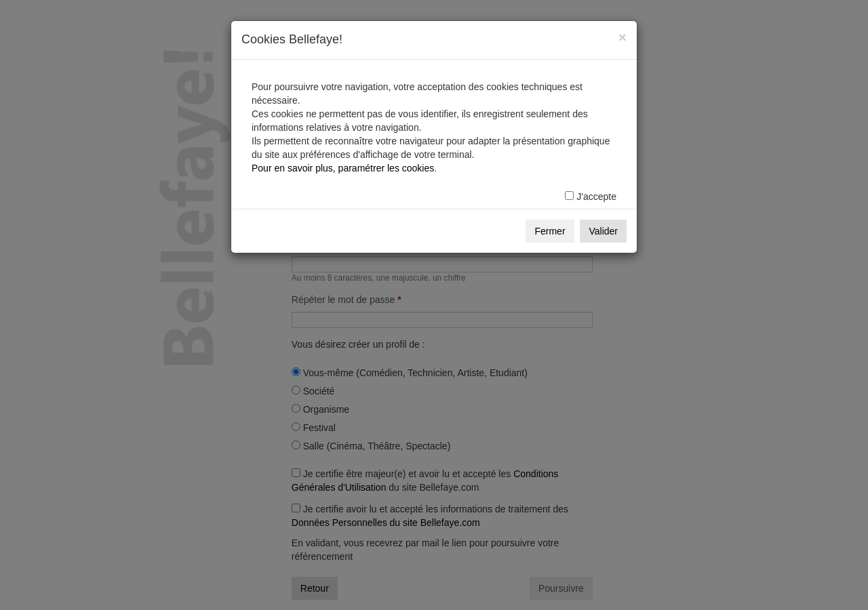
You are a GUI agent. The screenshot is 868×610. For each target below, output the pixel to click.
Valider (603, 231)
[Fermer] (623, 37)
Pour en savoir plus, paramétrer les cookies (343, 168)
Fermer (550, 231)
